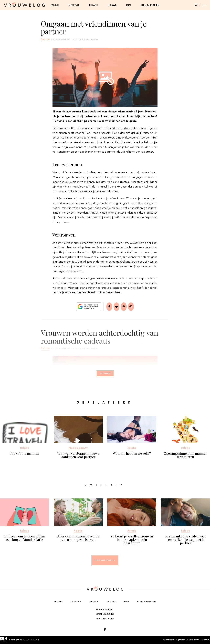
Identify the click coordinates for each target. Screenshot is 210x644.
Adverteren (168, 640)
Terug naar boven (103, 563)
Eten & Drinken (150, 5)
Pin (125, 307)
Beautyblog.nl (105, 619)
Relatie (94, 5)
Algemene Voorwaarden (187, 640)
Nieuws (112, 5)
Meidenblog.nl (105, 614)
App (135, 307)
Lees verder (105, 375)
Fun (128, 5)
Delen (105, 307)
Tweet (115, 307)
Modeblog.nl (104, 610)
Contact (205, 640)
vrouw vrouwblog (88, 40)
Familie (55, 5)
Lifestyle (74, 5)
